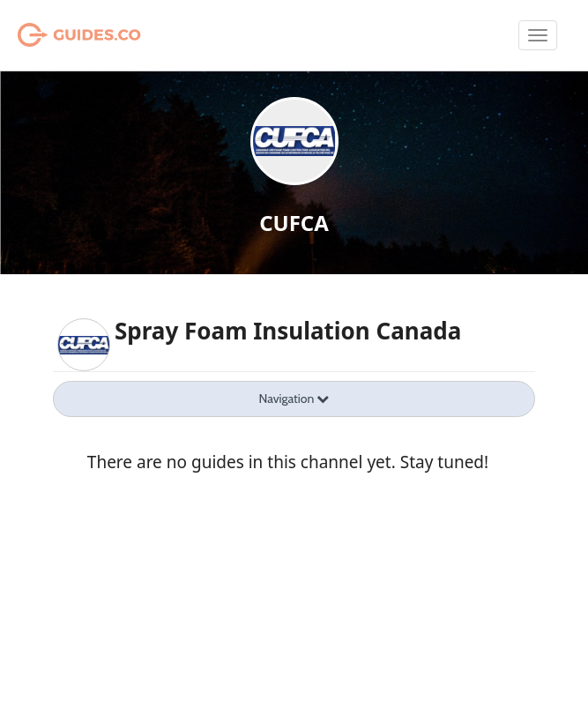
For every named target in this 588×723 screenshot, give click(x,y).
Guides (57, 35)
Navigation (294, 399)
